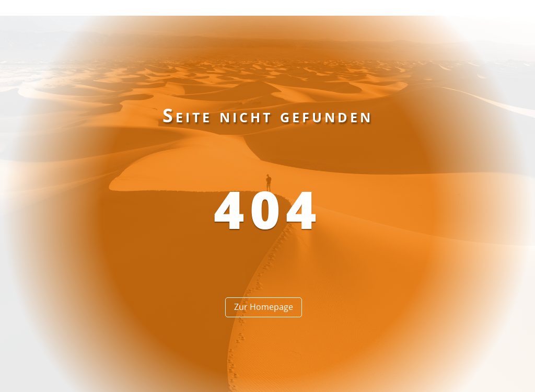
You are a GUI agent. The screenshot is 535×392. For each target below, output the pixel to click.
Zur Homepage (264, 307)
